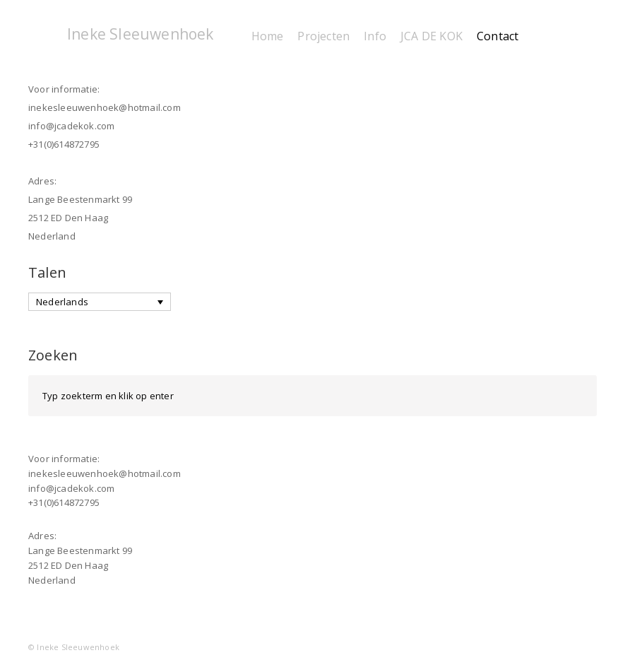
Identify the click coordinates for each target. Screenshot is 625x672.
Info (375, 36)
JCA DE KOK (431, 36)
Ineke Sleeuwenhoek (141, 34)
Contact (498, 36)
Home (268, 36)
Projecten (323, 36)
